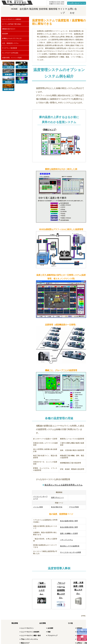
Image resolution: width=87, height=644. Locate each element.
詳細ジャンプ (49, 130)
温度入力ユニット (57, 498)
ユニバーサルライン (27, 628)
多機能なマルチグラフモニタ (12, 38)
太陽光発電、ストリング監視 (12, 58)
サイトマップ (63, 11)
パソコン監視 (38, 507)
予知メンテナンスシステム (29, 639)
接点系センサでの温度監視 (70, 546)
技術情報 (43, 9)
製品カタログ (25, 643)
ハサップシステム (66, 540)
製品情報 (34, 9)
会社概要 (50, 628)
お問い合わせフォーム (78, 3)
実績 (49, 632)
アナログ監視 (74, 507)
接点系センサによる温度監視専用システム (63, 485)
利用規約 (79, 628)
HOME (14, 9)
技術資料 (5, 34)
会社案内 (24, 9)
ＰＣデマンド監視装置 (10, 48)
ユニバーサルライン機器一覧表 (31, 636)
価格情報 (53, 9)
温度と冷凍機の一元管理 (69, 533)
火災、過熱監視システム (10, 43)
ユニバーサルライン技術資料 (30, 632)
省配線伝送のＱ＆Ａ (9, 29)
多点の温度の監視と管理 (69, 521)
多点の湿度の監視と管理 (69, 527)
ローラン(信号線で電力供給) (12, 24)
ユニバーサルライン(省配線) (12, 19)
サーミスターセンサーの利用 (70, 552)
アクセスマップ (52, 636)
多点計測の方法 (57, 507)
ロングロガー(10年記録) (10, 53)
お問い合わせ (72, 11)
